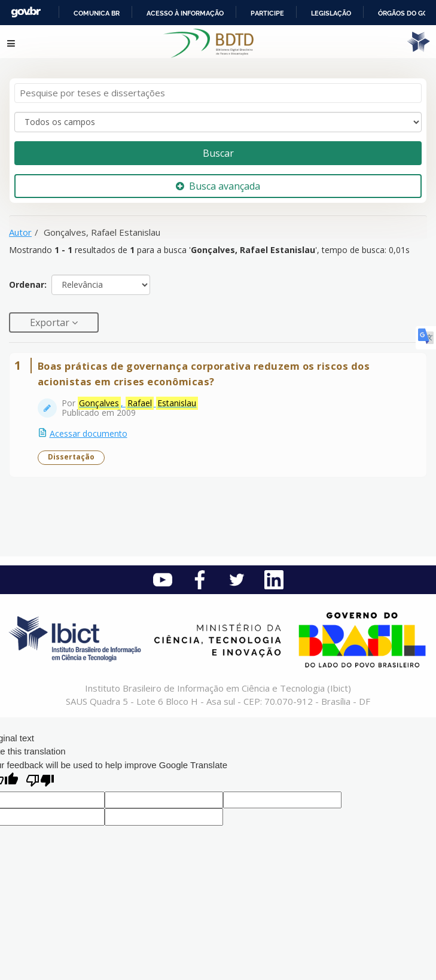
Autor (20, 232)
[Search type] (218, 122)
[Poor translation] (40, 782)
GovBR (26, 12)
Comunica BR (97, 13)
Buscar (218, 153)
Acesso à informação (185, 13)
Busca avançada (218, 186)
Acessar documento (89, 433)
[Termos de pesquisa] (218, 93)
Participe (267, 13)
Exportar (51, 322)
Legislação (331, 13)
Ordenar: (28, 284)
